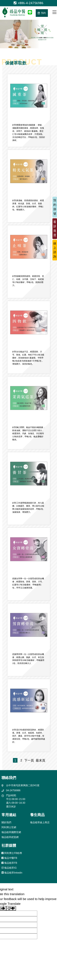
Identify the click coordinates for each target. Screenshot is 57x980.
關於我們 (6, 822)
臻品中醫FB (9, 858)
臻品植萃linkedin (12, 873)
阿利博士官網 (9, 827)
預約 (42, 13)
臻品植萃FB (9, 863)
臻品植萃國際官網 (11, 832)
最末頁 (40, 760)
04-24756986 (13, 790)
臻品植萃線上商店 (40, 822)
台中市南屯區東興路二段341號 (23, 785)
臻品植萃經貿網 (10, 837)
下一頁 (29, 760)
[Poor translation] (11, 908)
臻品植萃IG (9, 868)
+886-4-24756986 (29, 3)
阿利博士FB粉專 (12, 853)
